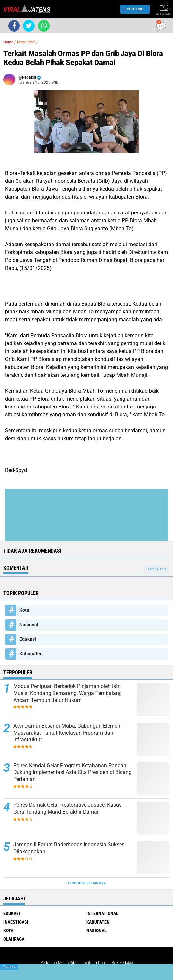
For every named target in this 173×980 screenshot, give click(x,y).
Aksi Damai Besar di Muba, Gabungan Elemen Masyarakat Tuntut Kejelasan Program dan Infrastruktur (67, 733)
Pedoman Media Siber (59, 963)
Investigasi (16, 922)
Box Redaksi (122, 963)
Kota (24, 610)
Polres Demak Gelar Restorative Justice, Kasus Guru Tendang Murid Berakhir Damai (67, 808)
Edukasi (28, 639)
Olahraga (14, 939)
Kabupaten (31, 654)
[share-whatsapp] (44, 26)
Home (8, 42)
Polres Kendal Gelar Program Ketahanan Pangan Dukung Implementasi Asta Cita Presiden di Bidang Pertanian (72, 772)
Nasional (29, 625)
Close (9, 967)
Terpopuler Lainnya (86, 883)
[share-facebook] (14, 26)
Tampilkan (157, 569)
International (102, 913)
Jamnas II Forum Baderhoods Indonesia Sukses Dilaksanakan (69, 848)
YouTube (133, 9)
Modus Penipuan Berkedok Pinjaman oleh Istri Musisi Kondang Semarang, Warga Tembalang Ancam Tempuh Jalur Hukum (68, 693)
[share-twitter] (29, 26)
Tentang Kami (95, 963)
